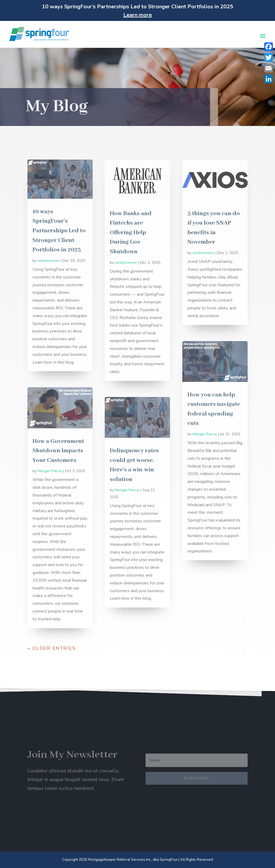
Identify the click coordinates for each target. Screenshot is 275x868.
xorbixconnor (49, 261)
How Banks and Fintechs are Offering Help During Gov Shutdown (131, 233)
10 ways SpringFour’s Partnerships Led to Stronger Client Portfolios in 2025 (59, 231)
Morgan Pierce (50, 471)
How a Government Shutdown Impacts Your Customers (58, 451)
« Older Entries (52, 648)
